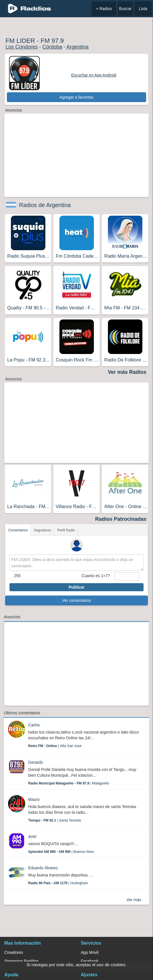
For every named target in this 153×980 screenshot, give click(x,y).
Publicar (76, 587)
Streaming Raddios (21, 961)
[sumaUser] (127, 576)
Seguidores (42, 530)
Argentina (77, 47)
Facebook (90, 961)
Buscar (125, 9)
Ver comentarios (76, 600)
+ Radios (104, 9)
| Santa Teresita (54, 820)
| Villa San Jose (55, 746)
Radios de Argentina (45, 205)
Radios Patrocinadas (121, 519)
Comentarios (18, 530)
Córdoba (52, 47)
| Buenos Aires (61, 852)
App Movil (90, 952)
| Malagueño (69, 783)
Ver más (134, 900)
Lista (143, 9)
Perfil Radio (66, 530)
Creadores (14, 952)
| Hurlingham (58, 883)
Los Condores (22, 47)
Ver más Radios (127, 372)
